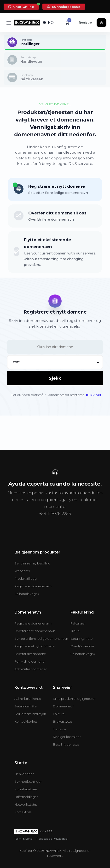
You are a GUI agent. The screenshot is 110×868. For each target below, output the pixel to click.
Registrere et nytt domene (35, 646)
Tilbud (75, 631)
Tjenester (60, 729)
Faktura (59, 714)
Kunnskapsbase (64, 7)
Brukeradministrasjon (30, 714)
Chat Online (21, 7)
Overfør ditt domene (30, 654)
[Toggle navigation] (9, 23)
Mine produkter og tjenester (74, 699)
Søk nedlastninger (28, 782)
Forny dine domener (30, 661)
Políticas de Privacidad (52, 839)
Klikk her (94, 395)
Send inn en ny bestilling (32, 563)
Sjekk (55, 378)
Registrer (86, 23)
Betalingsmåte (81, 639)
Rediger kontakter (67, 737)
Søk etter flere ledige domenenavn (41, 639)
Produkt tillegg (26, 579)
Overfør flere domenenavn (35, 631)
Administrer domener (31, 669)
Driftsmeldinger (26, 797)
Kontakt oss (23, 812)
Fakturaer (78, 623)
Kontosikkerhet (26, 721)
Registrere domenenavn (33, 586)
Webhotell (22, 571)
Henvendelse (24, 774)
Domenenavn (64, 706)
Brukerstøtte (63, 721)
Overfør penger (82, 646)
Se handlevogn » (27, 594)
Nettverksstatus (26, 804)
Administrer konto (28, 699)
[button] (48, 23)
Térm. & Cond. (24, 839)
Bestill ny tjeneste (66, 744)
